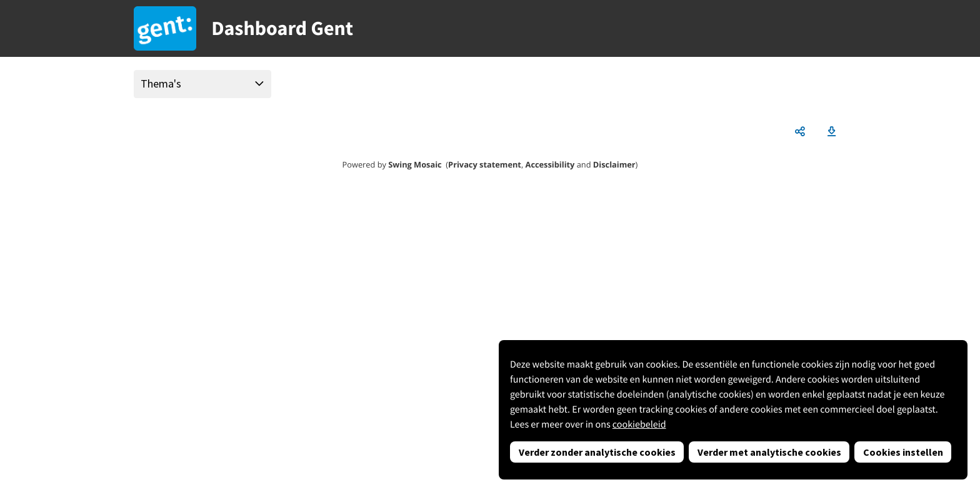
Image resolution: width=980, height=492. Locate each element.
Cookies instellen (903, 452)
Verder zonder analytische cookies (597, 452)
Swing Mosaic (415, 164)
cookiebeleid (639, 424)
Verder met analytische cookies (769, 452)
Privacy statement (485, 164)
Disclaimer (614, 164)
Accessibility (550, 164)
